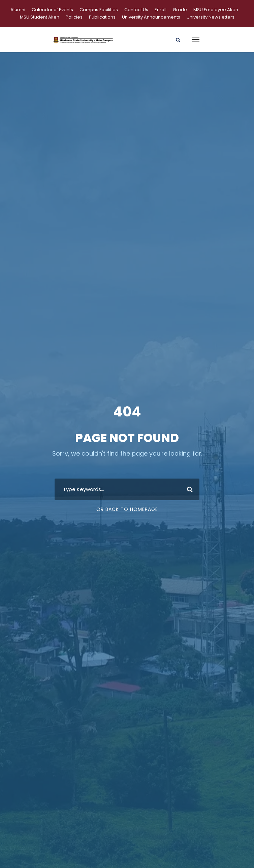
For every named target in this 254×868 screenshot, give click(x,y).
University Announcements (151, 17)
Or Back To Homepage (127, 509)
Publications (102, 17)
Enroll (161, 10)
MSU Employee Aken (216, 10)
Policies (74, 17)
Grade (180, 10)
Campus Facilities (99, 10)
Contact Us (136, 10)
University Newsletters (211, 17)
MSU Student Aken (40, 17)
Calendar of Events (52, 10)
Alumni (18, 10)
